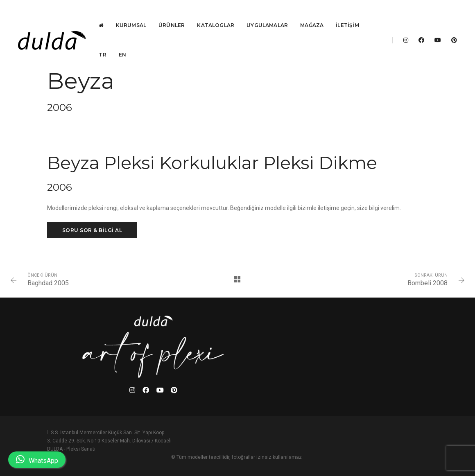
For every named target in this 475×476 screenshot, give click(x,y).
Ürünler (174, 15)
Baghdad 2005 (53, 321)
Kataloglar (218, 15)
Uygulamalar (270, 15)
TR (105, 44)
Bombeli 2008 (422, 321)
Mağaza (314, 15)
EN (124, 44)
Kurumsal (133, 15)
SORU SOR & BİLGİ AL (92, 265)
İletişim (350, 15)
